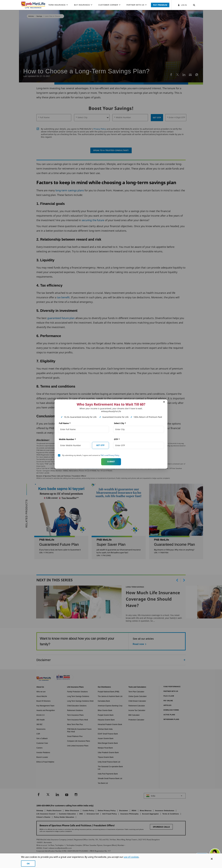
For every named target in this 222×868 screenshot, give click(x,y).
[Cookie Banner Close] (212, 859)
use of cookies (131, 857)
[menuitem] (59, 5)
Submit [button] (111, 462)
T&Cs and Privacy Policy (110, 455)
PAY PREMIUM (160, 5)
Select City (120, 423)
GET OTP (100, 445)
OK (28, 864)
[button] (191, 5)
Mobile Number (67, 439)
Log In (182, 5)
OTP (117, 439)
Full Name (65, 423)
